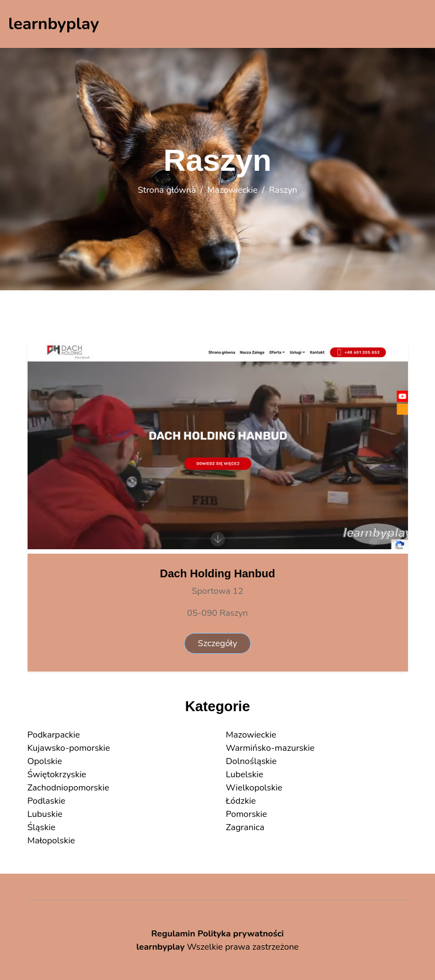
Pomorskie (247, 814)
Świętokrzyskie (57, 775)
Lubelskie (245, 775)
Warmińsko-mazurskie (270, 748)
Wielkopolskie (254, 788)
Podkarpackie (54, 735)
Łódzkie (241, 801)
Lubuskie (45, 814)
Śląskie (42, 827)
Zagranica (245, 827)
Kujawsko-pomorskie (69, 748)
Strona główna (167, 190)
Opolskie (45, 761)
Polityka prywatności (241, 934)
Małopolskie (52, 841)
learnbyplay (160, 947)
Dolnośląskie (251, 761)
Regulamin (173, 934)
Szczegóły (218, 643)
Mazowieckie (233, 190)
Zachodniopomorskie (69, 788)
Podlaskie (47, 801)
